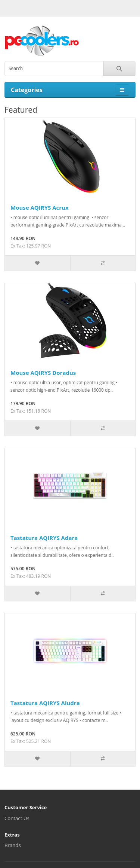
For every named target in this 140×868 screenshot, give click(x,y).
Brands (13, 845)
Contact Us (17, 818)
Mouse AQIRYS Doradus (43, 373)
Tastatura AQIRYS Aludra (45, 703)
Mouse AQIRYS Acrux (40, 207)
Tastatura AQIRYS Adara (44, 538)
